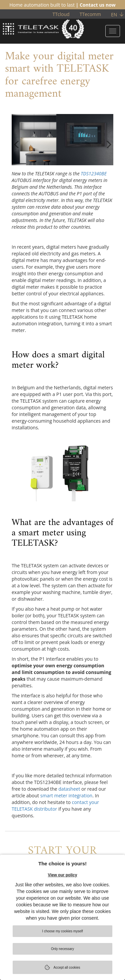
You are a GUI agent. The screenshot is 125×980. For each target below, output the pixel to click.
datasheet (69, 789)
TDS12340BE (94, 173)
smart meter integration (66, 795)
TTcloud (61, 14)
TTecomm (90, 14)
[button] (17, 152)
